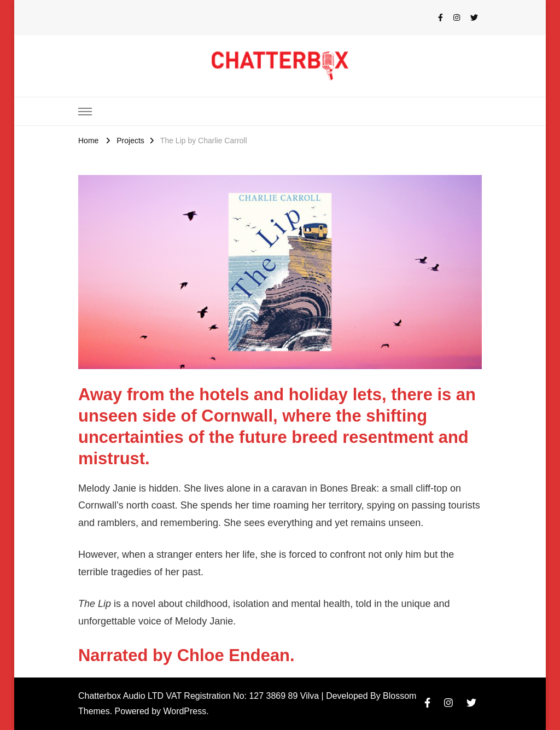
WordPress (185, 711)
